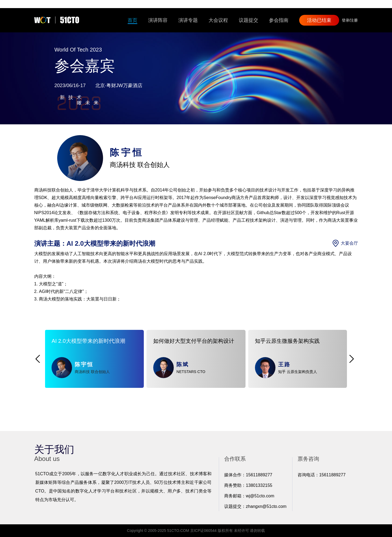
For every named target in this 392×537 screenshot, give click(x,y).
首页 (132, 20)
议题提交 (248, 20)
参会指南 (279, 20)
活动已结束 (319, 20)
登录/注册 (350, 20)
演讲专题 (188, 20)
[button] (38, 359)
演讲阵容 (158, 20)
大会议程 (218, 20)
